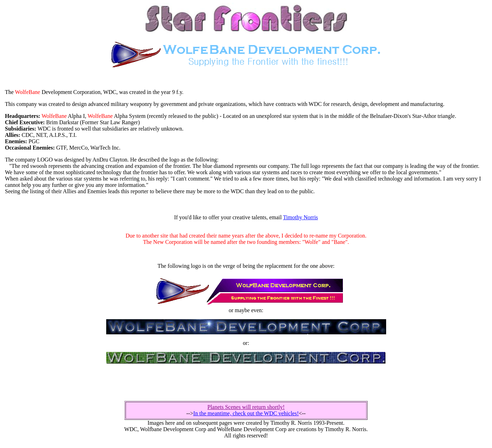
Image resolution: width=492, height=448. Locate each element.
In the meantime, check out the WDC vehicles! (246, 413)
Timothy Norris (301, 217)
